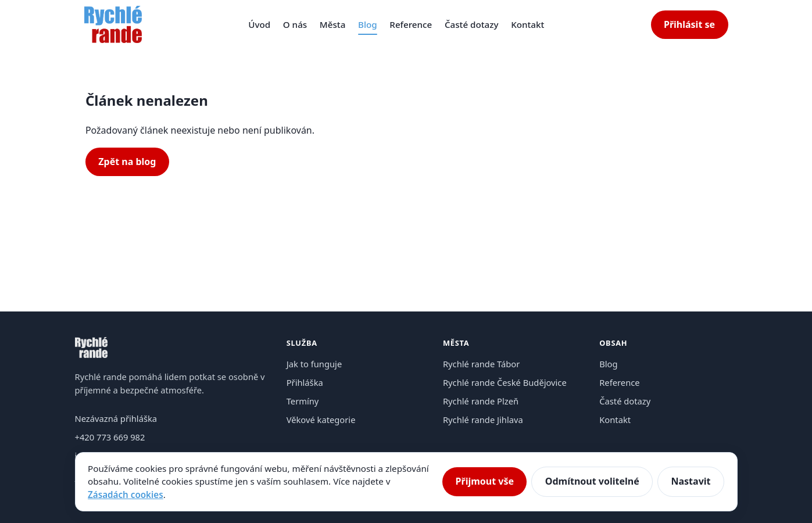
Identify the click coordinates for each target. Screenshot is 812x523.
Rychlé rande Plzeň (481, 401)
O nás (295, 24)
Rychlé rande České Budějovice (505, 382)
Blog (368, 24)
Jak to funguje (314, 364)
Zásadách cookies (126, 495)
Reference (411, 24)
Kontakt (527, 24)
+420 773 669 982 (110, 437)
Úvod (259, 24)
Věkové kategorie (321, 420)
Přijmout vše (485, 481)
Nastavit (691, 481)
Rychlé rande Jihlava (483, 420)
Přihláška (305, 382)
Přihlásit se (689, 24)
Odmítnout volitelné (592, 481)
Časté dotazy (472, 24)
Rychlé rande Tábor (481, 364)
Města (333, 24)
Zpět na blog (127, 162)
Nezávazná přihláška (116, 418)
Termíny (303, 401)
